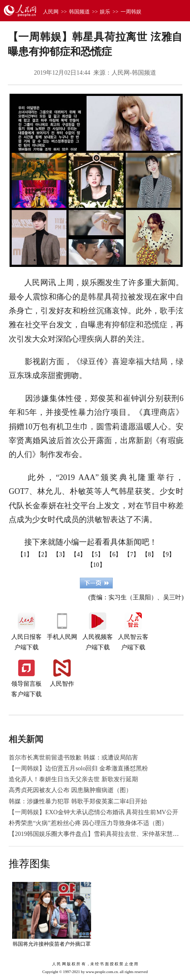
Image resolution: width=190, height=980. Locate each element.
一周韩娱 (131, 12)
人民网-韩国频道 (134, 73)
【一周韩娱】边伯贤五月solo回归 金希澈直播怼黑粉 (78, 768)
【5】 (96, 554)
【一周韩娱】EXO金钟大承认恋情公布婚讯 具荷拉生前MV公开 (93, 812)
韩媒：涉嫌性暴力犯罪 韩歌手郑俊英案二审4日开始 (78, 801)
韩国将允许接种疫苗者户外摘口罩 (52, 944)
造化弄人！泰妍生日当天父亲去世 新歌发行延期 (73, 779)
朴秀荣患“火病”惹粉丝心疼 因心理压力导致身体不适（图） (88, 823)
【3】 (61, 554)
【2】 (43, 554)
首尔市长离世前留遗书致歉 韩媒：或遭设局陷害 (73, 758)
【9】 (167, 554)
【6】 (114, 554)
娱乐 (105, 12)
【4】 (78, 554)
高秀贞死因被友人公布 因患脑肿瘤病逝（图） (70, 790)
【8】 (149, 554)
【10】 (96, 565)
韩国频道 (79, 12)
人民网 (51, 12)
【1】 (25, 554)
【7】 (132, 554)
